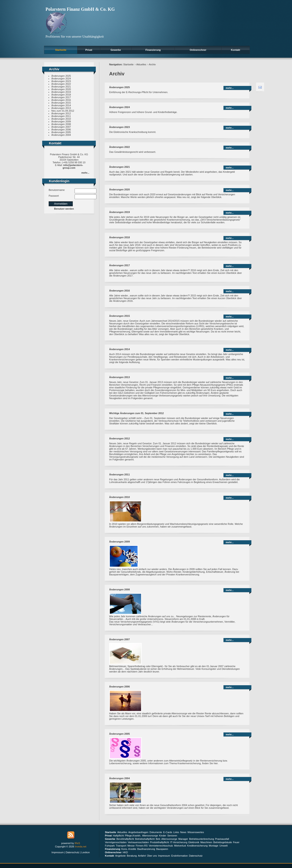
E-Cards (168, 832)
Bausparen (162, 849)
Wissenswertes (196, 832)
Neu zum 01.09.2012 (63, 111)
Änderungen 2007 (61, 127)
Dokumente (156, 832)
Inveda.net (80, 847)
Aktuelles (141, 64)
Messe (131, 846)
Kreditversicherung (197, 846)
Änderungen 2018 (61, 95)
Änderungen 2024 (61, 79)
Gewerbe (116, 50)
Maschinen (206, 842)
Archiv (152, 64)
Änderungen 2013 (61, 108)
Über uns (152, 856)
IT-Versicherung (179, 842)
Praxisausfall (222, 839)
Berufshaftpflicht (125, 839)
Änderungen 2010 (61, 119)
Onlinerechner (198, 50)
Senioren (172, 836)
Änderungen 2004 (61, 135)
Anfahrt (142, 856)
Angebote (120, 856)
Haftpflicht (118, 836)
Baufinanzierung (146, 849)
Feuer (236, 842)
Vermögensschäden (116, 842)
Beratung (132, 856)
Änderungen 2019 (61, 92)
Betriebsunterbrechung (201, 839)
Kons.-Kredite (129, 849)
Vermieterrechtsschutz (161, 846)
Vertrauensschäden (138, 842)
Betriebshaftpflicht (145, 839)
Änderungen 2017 (61, 97)
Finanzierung (153, 50)
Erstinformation (179, 856)
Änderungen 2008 (61, 124)
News (183, 832)
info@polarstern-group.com (73, 166)
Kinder (163, 836)
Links (176, 832)
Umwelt (224, 846)
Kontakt (236, 50)
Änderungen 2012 (61, 113)
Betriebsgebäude (223, 842)
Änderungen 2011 (61, 116)
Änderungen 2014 (61, 105)
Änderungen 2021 (61, 87)
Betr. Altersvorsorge (167, 839)
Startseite (61, 50)
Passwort (54, 196)
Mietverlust (180, 846)
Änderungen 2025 (61, 76)
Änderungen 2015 (61, 103)
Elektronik (194, 842)
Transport (121, 846)
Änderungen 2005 (61, 132)
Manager (183, 839)
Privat (89, 50)
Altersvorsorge (150, 836)
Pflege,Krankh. (133, 836)
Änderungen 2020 (61, 89)
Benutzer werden (64, 209)
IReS (77, 843)
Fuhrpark (110, 846)
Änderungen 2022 (61, 84)
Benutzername (57, 190)
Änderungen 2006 (61, 130)
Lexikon (86, 852)
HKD (125, 852)
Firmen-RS (142, 846)
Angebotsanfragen (138, 832)
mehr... (85, 173)
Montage (214, 846)
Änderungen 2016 (61, 100)
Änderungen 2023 (61, 81)
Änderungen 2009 (61, 121)
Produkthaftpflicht (160, 842)
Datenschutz (72, 852)
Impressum (58, 852)
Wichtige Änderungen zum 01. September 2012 (136, 413)
